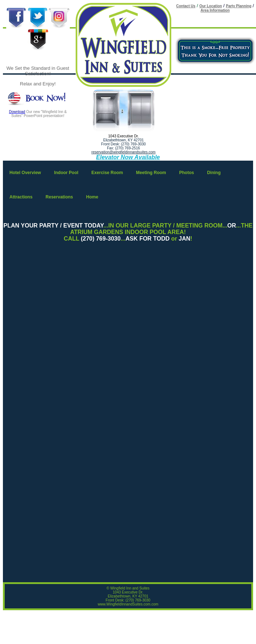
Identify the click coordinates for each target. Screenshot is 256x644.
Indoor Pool (66, 173)
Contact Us (186, 6)
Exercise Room (107, 173)
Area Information (215, 10)
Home (92, 197)
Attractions (21, 197)
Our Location (211, 6)
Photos (187, 173)
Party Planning (239, 6)
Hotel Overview (25, 173)
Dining (214, 173)
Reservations (59, 197)
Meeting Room (151, 173)
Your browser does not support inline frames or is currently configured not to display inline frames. (128, 419)
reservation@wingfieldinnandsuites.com (123, 152)
